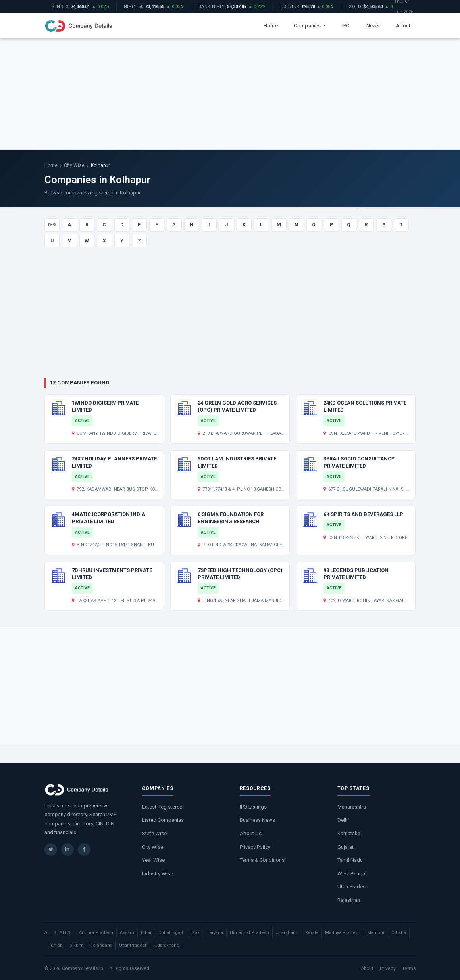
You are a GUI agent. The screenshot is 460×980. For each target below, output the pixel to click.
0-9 (52, 225)
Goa (195, 933)
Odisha (399, 933)
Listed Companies (163, 820)
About (403, 26)
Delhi (343, 820)
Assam (127, 933)
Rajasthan (349, 900)
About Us (251, 833)
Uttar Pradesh (353, 887)
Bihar (146, 933)
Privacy (388, 968)
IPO (346, 26)
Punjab (55, 945)
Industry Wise (158, 874)
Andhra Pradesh (96, 933)
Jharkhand (287, 933)
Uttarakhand (167, 945)
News (373, 26)
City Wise (74, 165)
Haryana (215, 933)
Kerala (312, 933)
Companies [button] (308, 26)
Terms (409, 968)
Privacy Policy (255, 847)
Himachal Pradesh (249, 933)
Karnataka (349, 833)
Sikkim (77, 945)
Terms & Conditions (262, 860)
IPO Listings (253, 807)
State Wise (154, 833)
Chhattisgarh (171, 933)
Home (271, 26)
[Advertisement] (230, 94)
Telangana (101, 945)
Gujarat (345, 847)
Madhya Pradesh (343, 933)
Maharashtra (352, 807)
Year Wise (153, 860)
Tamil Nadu (350, 860)
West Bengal (352, 874)
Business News (257, 820)
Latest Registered (162, 807)
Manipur (376, 933)
